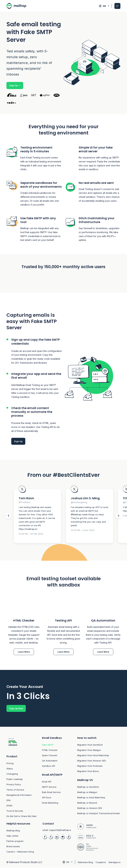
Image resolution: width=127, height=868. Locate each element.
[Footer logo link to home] (22, 743)
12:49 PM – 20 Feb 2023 (31, 534)
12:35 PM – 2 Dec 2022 (83, 530)
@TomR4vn (25, 502)
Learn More (24, 652)
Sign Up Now (16, 709)
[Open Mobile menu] (117, 6)
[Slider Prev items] (8, 516)
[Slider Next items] (119, 516)
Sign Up (15, 85)
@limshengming (79, 502)
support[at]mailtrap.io (60, 830)
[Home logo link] (18, 6)
